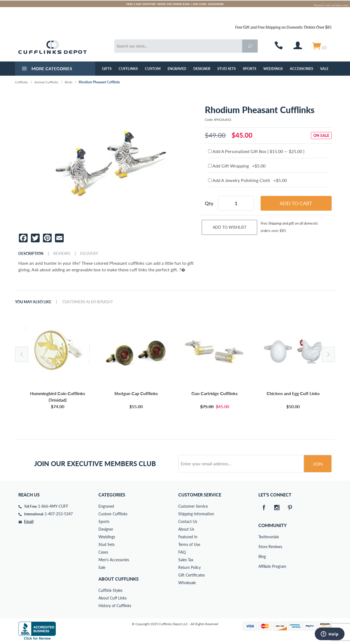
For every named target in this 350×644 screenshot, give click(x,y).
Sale (324, 69)
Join (318, 464)
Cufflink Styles (110, 590)
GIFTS (107, 69)
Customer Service (193, 506)
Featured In (188, 537)
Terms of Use (189, 544)
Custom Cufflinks (113, 514)
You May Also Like (33, 302)
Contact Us (188, 521)
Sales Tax (186, 560)
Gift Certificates (192, 575)
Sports (250, 69)
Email (29, 521)
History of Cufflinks (115, 606)
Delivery (89, 254)
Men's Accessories (114, 560)
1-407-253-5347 (59, 514)
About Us (186, 529)
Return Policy (189, 567)
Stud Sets (227, 69)
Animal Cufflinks (46, 82)
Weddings (273, 69)
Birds (68, 82)
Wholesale (187, 583)
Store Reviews (262, 547)
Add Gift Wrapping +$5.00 (237, 166)
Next (328, 354)
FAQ (182, 552)
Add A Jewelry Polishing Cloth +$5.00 (247, 180)
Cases (103, 552)
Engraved (177, 69)
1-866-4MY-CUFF (53, 506)
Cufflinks (128, 69)
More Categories (46, 69)
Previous (22, 354)
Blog (262, 556)
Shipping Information (196, 514)
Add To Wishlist (230, 227)
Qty (209, 203)
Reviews (62, 254)
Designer (202, 69)
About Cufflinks (119, 579)
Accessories (301, 69)
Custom (153, 69)
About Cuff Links (113, 598)
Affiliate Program (262, 566)
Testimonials (262, 537)
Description (31, 254)
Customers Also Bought (88, 302)
